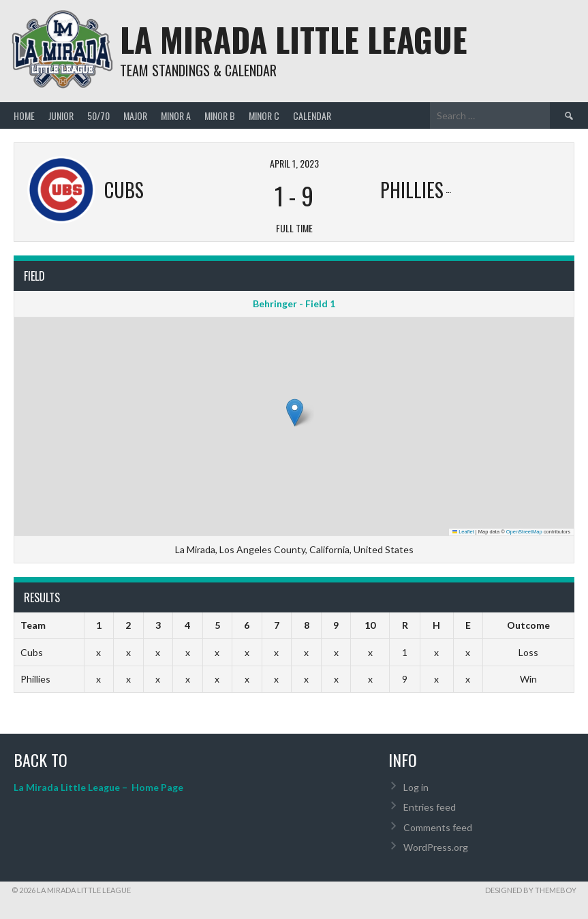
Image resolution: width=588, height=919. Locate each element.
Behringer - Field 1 (294, 303)
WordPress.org (436, 847)
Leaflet (463, 532)
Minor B (220, 115)
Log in (416, 787)
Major (135, 115)
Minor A (176, 115)
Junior (61, 115)
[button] (295, 412)
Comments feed (438, 827)
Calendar (312, 115)
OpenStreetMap (524, 532)
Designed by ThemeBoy (531, 890)
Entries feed (430, 807)
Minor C (264, 115)
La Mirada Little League (294, 39)
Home (24, 115)
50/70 (98, 115)
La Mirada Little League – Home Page (98, 787)
